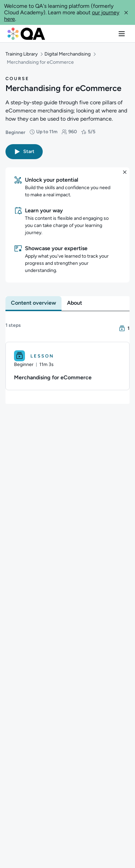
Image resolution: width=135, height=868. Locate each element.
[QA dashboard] (26, 34)
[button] (126, 13)
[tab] (33, 293)
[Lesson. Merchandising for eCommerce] (67, 356)
